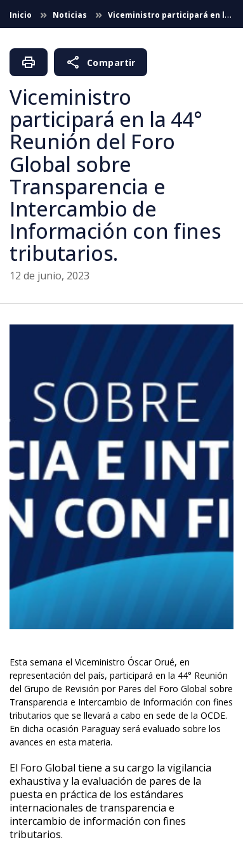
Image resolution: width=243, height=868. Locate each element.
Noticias (71, 15)
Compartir (101, 62)
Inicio (22, 15)
